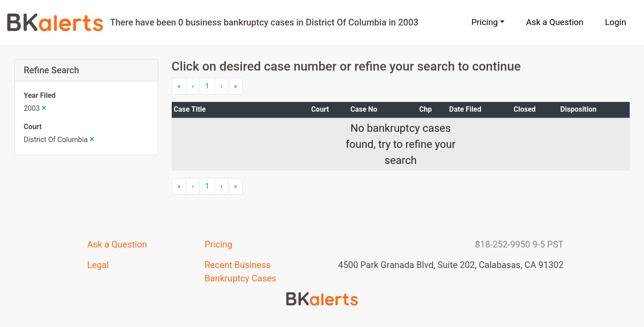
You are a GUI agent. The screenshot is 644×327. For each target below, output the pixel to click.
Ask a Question (555, 22)
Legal (98, 265)
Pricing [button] (485, 22)
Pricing (219, 244)
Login (616, 22)
